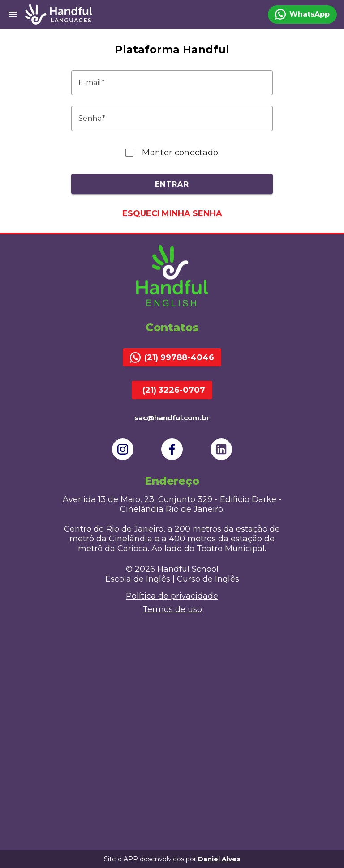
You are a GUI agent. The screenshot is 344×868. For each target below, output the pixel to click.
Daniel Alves (219, 859)
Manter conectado (180, 153)
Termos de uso (172, 609)
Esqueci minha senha (172, 213)
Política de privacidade (172, 596)
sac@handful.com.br (172, 418)
